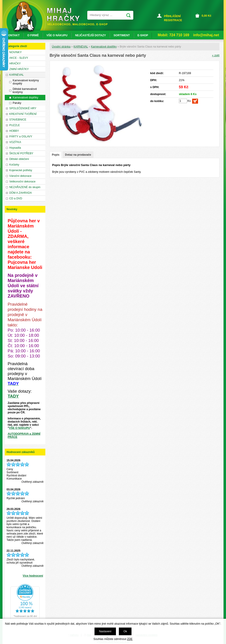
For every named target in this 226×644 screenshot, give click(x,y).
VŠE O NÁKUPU (20, 428)
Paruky (17, 103)
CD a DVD (16, 198)
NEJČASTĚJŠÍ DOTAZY (90, 35)
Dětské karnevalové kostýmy (25, 91)
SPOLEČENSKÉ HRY (23, 108)
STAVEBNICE (18, 120)
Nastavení (105, 631)
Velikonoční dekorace (22, 182)
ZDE (130, 639)
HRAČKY (15, 64)
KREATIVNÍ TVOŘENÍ (23, 114)
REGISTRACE (173, 20)
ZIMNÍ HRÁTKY (19, 69)
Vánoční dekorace (20, 176)
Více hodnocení (33, 576)
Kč (206, 16)
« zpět (216, 55)
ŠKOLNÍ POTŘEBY (21, 153)
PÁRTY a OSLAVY (21, 137)
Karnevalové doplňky (104, 47)
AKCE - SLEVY (19, 58)
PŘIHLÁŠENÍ (172, 16)
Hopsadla (15, 148)
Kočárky (14, 165)
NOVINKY (15, 52)
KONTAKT (13, 35)
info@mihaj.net (206, 35)
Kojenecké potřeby (21, 170)
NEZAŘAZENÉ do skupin (25, 187)
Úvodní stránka (61, 47)
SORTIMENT (122, 35)
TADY (13, 396)
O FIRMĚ (33, 35)
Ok (125, 631)
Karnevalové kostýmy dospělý (26, 82)
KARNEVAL (81, 47)
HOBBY (14, 131)
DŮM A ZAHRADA (21, 193)
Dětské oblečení (19, 159)
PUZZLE (15, 125)
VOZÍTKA (15, 142)
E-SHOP (143, 35)
